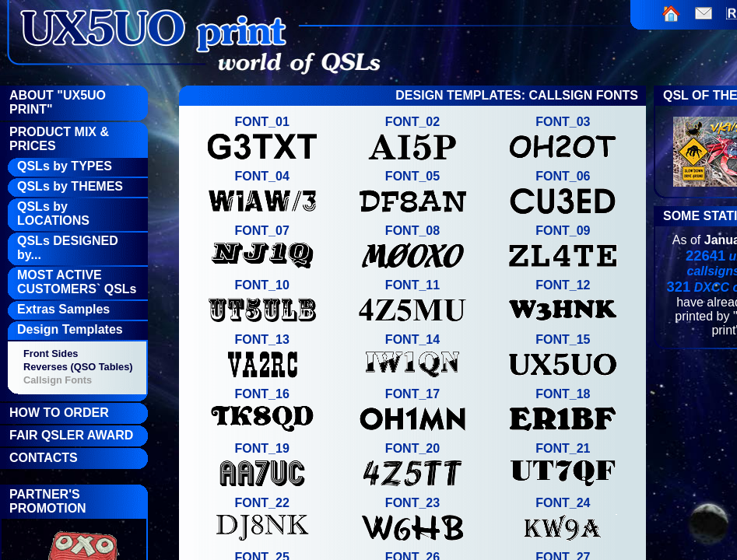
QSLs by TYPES (65, 166)
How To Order (59, 413)
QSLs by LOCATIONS (53, 213)
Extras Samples (63, 309)
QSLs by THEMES (70, 186)
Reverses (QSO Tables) (78, 367)
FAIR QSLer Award (71, 435)
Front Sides (51, 353)
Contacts (44, 458)
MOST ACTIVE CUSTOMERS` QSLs (77, 282)
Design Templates (70, 329)
